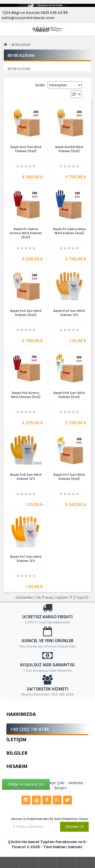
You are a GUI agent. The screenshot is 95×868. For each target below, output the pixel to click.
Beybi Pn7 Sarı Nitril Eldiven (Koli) (69, 477)
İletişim (61, 788)
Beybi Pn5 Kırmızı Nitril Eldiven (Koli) (26, 395)
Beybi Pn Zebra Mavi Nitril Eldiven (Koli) (69, 231)
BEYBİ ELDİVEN (21, 45)
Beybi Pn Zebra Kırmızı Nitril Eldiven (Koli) (26, 233)
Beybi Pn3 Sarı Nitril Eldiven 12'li (69, 313)
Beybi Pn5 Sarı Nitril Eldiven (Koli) (69, 395)
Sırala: (40, 85)
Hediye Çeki (54, 783)
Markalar (76, 783)
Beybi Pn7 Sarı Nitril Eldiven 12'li (26, 559)
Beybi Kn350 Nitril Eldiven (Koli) (69, 149)
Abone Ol (74, 826)
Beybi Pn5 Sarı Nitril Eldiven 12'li (26, 477)
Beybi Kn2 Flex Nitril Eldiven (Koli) (26, 149)
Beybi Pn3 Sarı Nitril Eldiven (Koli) (26, 313)
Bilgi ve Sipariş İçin (26, 784)
